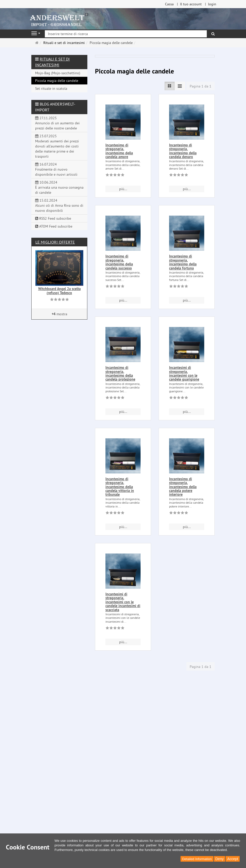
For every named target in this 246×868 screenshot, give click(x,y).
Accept (233, 859)
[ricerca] (213, 34)
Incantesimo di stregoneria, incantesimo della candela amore (119, 151)
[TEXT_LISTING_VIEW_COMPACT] (180, 86)
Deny (220, 859)
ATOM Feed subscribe (54, 226)
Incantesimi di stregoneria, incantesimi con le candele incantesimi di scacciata (123, 602)
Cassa (169, 4)
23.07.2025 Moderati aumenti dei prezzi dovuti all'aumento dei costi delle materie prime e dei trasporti (57, 146)
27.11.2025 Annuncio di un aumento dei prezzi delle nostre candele (57, 123)
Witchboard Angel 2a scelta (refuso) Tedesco (59, 291)
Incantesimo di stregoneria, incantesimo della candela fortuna (183, 262)
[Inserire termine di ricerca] (126, 34)
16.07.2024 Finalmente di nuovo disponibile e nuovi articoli (56, 169)
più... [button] (123, 189)
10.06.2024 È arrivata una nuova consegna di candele (59, 187)
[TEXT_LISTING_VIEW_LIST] (170, 86)
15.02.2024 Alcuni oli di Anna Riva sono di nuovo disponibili (59, 205)
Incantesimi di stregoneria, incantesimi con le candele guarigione (184, 373)
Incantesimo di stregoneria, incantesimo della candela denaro (183, 151)
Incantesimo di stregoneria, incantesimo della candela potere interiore (183, 487)
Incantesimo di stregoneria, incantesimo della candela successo (119, 262)
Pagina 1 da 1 (201, 86)
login (212, 4)
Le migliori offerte (55, 242)
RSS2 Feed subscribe (53, 218)
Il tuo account (191, 4)
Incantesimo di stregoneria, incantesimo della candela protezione (120, 373)
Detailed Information (197, 859)
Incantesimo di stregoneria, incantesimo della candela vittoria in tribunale (120, 487)
